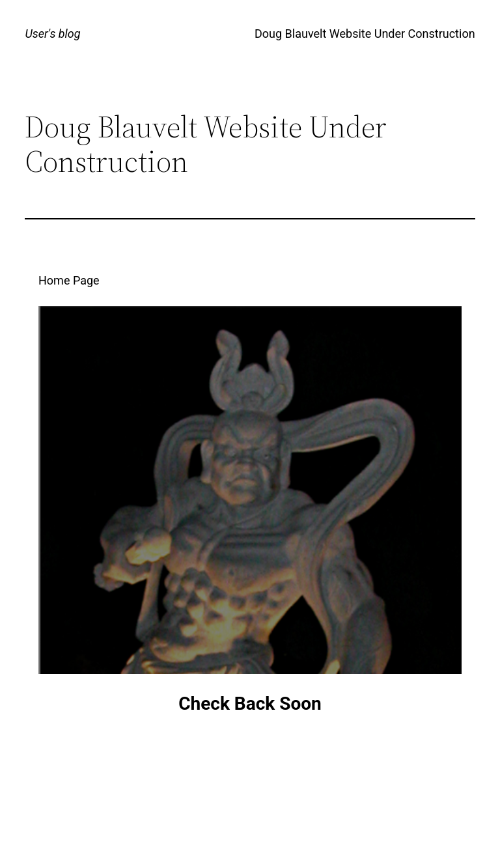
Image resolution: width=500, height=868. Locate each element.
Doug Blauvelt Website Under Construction (365, 34)
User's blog (52, 34)
